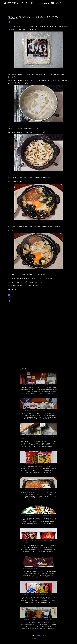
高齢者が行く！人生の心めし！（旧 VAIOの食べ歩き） (34, 3)
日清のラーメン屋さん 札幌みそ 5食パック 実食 (32, 568)
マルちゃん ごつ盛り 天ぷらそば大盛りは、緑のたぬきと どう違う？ (37, 515)
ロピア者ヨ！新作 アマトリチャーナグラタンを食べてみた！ (35, 489)
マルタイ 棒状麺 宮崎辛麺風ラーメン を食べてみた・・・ (35, 464)
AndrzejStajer (42, 639)
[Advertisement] (38, 329)
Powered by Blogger (38, 636)
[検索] (66, 3)
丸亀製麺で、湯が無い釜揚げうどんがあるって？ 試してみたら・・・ (37, 385)
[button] (9, 22)
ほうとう (10, 297)
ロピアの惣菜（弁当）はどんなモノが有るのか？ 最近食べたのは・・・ (38, 620)
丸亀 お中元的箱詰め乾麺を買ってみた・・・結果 (33, 410)
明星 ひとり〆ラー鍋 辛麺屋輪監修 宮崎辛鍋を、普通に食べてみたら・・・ (38, 594)
